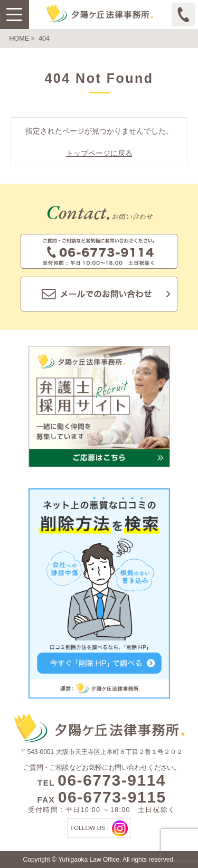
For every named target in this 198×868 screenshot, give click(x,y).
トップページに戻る (99, 153)
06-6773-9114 (112, 780)
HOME (20, 39)
